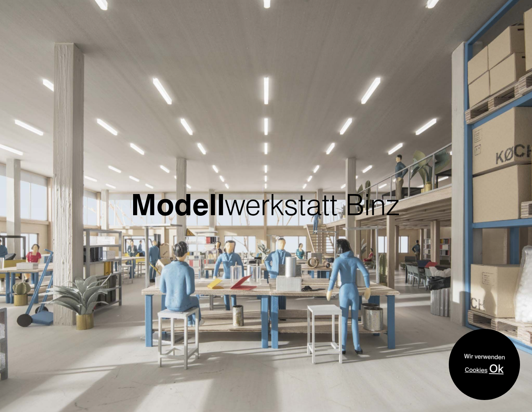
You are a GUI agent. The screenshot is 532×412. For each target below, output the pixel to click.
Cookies (476, 370)
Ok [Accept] (497, 369)
